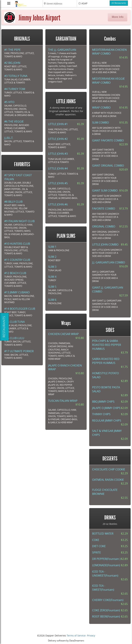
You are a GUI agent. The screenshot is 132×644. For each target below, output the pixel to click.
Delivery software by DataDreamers (66, 641)
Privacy (91, 636)
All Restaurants (119, 3)
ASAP (84, 4)
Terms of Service (76, 636)
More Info (118, 17)
